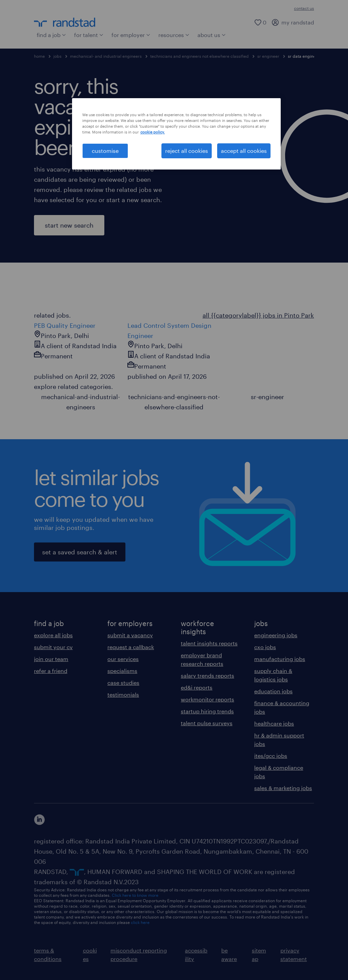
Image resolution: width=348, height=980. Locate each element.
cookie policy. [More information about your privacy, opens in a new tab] (153, 132)
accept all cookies (244, 151)
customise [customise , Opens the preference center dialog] (105, 151)
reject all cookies (187, 151)
